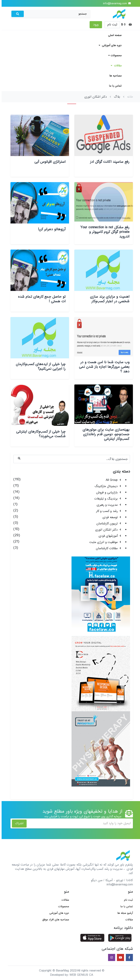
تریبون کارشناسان (105, 524)
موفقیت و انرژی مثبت (102, 542)
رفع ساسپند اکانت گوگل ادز (108, 162)
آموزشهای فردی (107, 536)
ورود (94, 25)
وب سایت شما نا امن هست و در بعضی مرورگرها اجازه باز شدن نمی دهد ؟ (103, 367)
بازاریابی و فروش (105, 492)
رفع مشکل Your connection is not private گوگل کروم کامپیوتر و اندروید (103, 232)
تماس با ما (114, 86)
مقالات (115, 66)
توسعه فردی (109, 517)
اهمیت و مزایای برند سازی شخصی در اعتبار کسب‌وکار (108, 299)
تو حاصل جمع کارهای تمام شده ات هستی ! (40, 299)
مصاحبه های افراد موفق (54, 920)
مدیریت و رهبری (106, 505)
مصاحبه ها (114, 76)
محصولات (113, 56)
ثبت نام (111, 25)
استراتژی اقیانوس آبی (48, 162)
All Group (110, 480)
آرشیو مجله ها (123, 913)
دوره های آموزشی (109, 45)
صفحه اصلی (113, 35)
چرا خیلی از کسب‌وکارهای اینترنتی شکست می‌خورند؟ (39, 434)
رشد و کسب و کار (105, 511)
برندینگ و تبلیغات (104, 499)
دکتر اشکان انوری (105, 530)
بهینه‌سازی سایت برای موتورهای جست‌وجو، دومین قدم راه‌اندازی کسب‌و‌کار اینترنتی (104, 434)
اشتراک (18, 823)
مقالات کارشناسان (105, 548)
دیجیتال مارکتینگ (105, 486)
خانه (128, 97)
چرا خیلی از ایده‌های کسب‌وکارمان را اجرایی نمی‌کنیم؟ (39, 367)
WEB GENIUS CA (80, 975)
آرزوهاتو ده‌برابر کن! (50, 229)
